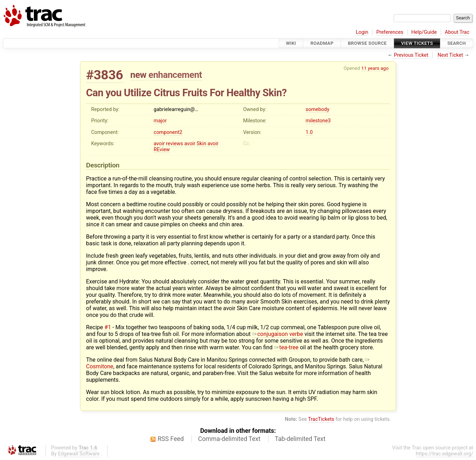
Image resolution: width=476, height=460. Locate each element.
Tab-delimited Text (300, 439)
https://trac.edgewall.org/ (444, 454)
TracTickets (321, 419)
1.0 (309, 132)
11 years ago (375, 68)
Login (362, 32)
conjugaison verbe (278, 334)
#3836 (105, 75)
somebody (318, 109)
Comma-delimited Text (229, 439)
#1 (108, 327)
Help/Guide (424, 32)
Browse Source (367, 43)
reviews (175, 144)
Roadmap (322, 43)
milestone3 (318, 121)
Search (457, 43)
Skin (202, 144)
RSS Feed (171, 439)
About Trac (457, 32)
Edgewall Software (79, 454)
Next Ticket (450, 55)
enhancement (175, 75)
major (160, 121)
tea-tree (286, 347)
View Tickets (417, 43)
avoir (159, 144)
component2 (168, 132)
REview (162, 150)
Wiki (291, 43)
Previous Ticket (411, 55)
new (139, 75)
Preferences (390, 32)
